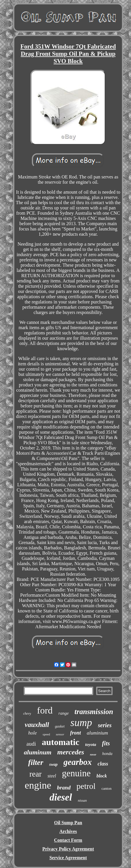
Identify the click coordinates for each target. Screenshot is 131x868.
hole (33, 733)
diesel (61, 797)
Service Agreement (68, 858)
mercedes (71, 752)
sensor (60, 734)
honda (107, 754)
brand (64, 788)
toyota (91, 744)
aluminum (38, 752)
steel (52, 776)
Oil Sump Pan (68, 823)
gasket (60, 726)
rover (93, 755)
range (64, 713)
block (102, 776)
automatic (61, 742)
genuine (76, 773)
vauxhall (37, 725)
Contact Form (68, 840)
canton (107, 788)
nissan (82, 801)
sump (81, 723)
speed (46, 734)
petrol (86, 786)
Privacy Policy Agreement (68, 849)
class (103, 764)
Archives (68, 831)
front (76, 733)
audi (31, 744)
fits (106, 743)
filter (36, 762)
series (105, 725)
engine (38, 785)
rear (36, 774)
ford (45, 710)
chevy (27, 714)
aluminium (98, 733)
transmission (94, 712)
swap (53, 764)
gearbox (78, 762)
